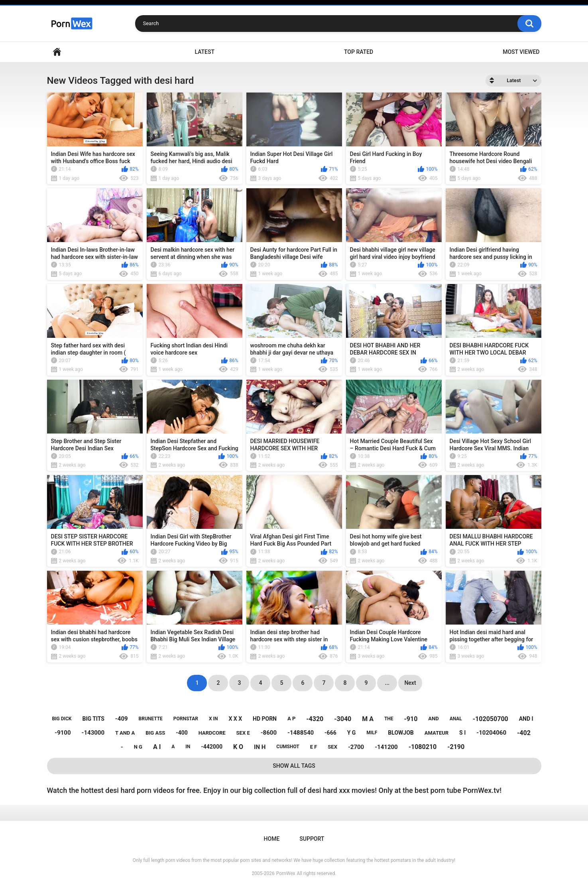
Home (57, 52)
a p (291, 718)
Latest (205, 52)
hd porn (265, 719)
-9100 (63, 733)
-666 (330, 733)
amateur (437, 733)
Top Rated (359, 52)
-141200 (386, 747)
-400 (182, 733)
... (387, 683)
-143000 (93, 733)
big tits (93, 719)
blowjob (401, 733)
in (188, 747)
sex (332, 747)
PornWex (286, 873)
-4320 (315, 719)
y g (352, 733)
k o (238, 747)
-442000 (212, 747)
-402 (524, 733)
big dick (62, 719)
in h (260, 747)
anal (456, 719)
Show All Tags (294, 766)
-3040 (343, 719)
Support (312, 839)
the (389, 719)
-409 (122, 719)
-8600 (269, 733)
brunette (151, 719)
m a (368, 719)
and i (526, 719)
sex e (243, 733)
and (433, 718)
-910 (411, 719)
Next (410, 683)
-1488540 (301, 733)
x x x (235, 719)
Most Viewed (521, 52)
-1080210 (423, 747)
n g (138, 747)
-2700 (356, 747)
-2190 (456, 747)
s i (462, 733)
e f (314, 747)
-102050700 (491, 719)
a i (157, 747)
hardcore (212, 733)
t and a (125, 733)
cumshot (288, 747)
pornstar (186, 719)
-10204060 (491, 733)
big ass (155, 733)
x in (213, 719)
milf (372, 733)
